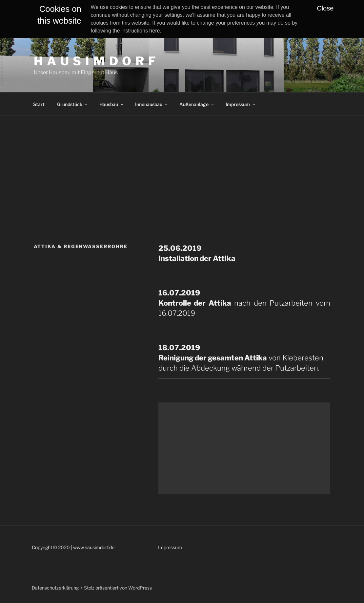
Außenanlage (197, 104)
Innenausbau (152, 104)
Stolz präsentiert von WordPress (118, 588)
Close (325, 8)
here (154, 31)
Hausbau (112, 104)
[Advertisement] (182, 165)
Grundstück (73, 104)
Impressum (241, 104)
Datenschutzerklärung (55, 588)
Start (39, 104)
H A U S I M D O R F (95, 61)
